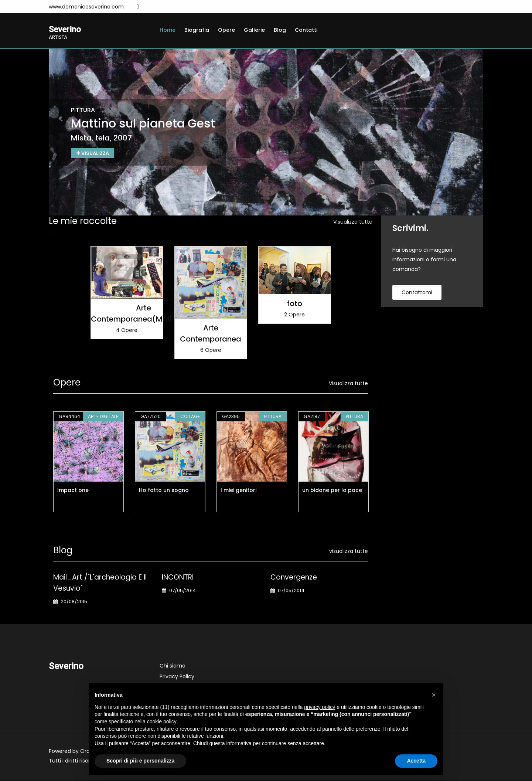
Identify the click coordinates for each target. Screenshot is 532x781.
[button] (434, 695)
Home (168, 30)
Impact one (73, 491)
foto (295, 304)
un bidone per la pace (332, 491)
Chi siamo (173, 666)
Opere (226, 30)
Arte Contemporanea (211, 334)
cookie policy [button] (162, 721)
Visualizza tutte (353, 223)
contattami (417, 293)
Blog (280, 30)
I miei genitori (238, 491)
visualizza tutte (349, 552)
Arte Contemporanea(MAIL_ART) (144, 314)
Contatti (306, 30)
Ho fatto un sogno (164, 491)
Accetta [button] (416, 761)
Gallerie (254, 30)
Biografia (197, 30)
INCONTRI (178, 578)
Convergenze (294, 578)
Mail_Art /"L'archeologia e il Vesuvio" (100, 583)
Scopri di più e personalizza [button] (140, 761)
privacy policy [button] (320, 707)
